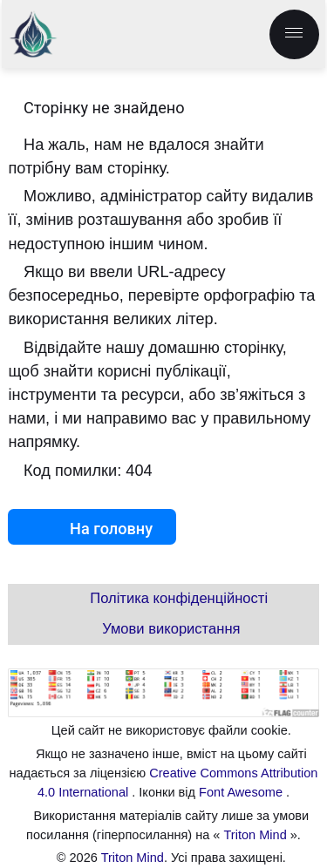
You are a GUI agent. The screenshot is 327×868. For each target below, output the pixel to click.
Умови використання (171, 629)
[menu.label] (294, 34)
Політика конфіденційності (179, 598)
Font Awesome (242, 792)
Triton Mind (255, 835)
